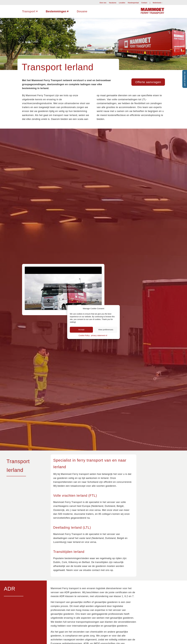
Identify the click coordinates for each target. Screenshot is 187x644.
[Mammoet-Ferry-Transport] (153, 10)
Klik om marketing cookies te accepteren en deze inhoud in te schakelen (63, 288)
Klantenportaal (133, 3)
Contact (144, 3)
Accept (81, 330)
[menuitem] (103, 3)
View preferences (106, 330)
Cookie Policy (84, 335)
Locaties (122, 3)
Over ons (103, 3)
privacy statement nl (99, 335)
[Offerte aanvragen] (148, 82)
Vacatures (113, 3)
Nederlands (157, 3)
